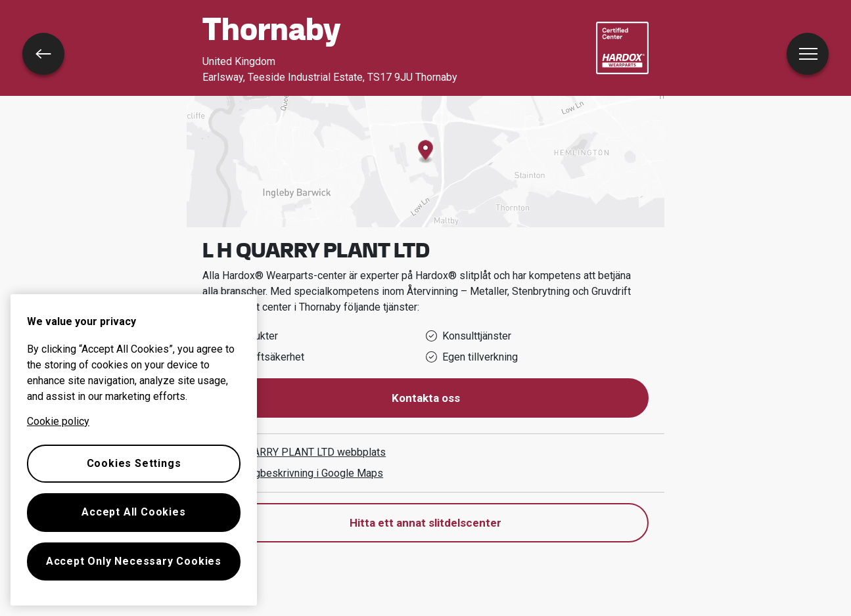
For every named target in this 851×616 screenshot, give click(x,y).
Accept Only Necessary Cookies (134, 561)
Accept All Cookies (133, 512)
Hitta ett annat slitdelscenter (425, 523)
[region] (134, 450)
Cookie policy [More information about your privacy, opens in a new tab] (58, 421)
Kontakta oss (426, 398)
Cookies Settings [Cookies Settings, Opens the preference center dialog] (134, 463)
